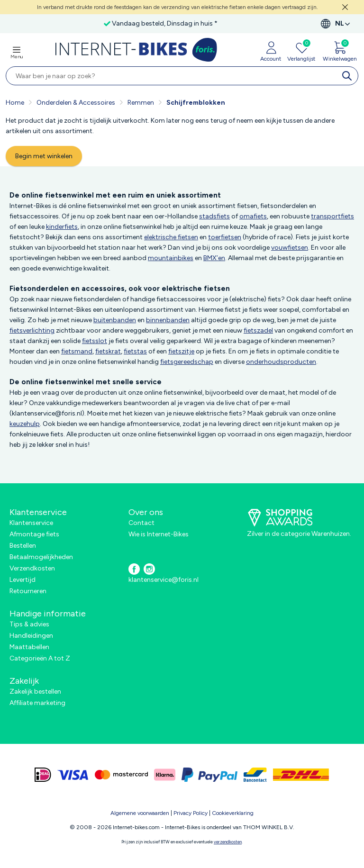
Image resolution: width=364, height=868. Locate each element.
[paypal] (209, 775)
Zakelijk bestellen (35, 692)
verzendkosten (228, 842)
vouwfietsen (290, 248)
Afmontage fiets (34, 534)
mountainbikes (171, 258)
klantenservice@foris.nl (164, 580)
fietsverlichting (32, 330)
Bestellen (23, 546)
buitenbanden (115, 320)
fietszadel (258, 330)
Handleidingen (31, 636)
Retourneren (28, 591)
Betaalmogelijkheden (41, 557)
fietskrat (108, 351)
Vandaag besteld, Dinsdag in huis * (165, 23)
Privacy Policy (191, 813)
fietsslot (95, 341)
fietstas (135, 351)
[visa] (73, 775)
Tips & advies (29, 624)
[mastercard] (121, 775)
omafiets (253, 216)
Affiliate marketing (37, 703)
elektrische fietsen (171, 237)
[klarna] (165, 775)
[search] (349, 76)
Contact (141, 523)
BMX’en (214, 258)
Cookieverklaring (233, 813)
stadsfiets (214, 216)
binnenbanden (168, 320)
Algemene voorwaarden (140, 813)
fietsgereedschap (187, 362)
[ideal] (43, 775)
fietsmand (77, 351)
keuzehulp (25, 424)
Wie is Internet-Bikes (159, 534)
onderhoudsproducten (281, 362)
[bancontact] (255, 775)
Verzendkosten (32, 568)
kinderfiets (62, 227)
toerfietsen (225, 237)
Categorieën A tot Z (40, 658)
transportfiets (332, 216)
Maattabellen (29, 647)
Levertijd (23, 580)
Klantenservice (31, 523)
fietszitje (181, 351)
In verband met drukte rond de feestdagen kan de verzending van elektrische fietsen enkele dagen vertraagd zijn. (177, 7)
